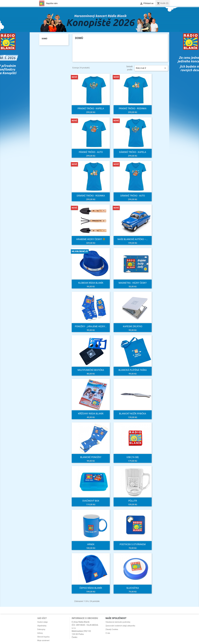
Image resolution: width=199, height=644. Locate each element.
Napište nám (52, 3)
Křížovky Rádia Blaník (91, 414)
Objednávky (42, 626)
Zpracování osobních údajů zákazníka (120, 626)
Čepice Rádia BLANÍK (91, 588)
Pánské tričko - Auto (91, 152)
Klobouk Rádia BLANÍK (91, 283)
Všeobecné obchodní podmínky (118, 622)
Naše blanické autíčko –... (133, 239)
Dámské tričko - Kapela (133, 152)
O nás (108, 633)
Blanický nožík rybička (133, 414)
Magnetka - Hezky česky (133, 283)
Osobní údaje (42, 622)
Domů (44, 39)
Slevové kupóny (43, 637)
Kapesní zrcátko (133, 326)
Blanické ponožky (91, 457)
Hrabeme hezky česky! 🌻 (91, 239)
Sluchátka (133, 588)
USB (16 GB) (133, 457)
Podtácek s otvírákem (133, 544)
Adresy (40, 633)
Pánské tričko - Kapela (91, 109)
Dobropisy (41, 629)
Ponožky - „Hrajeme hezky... (91, 326)
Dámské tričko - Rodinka (91, 196)
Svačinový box (91, 501)
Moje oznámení (43, 640)
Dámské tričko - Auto (133, 196)
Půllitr (133, 501)
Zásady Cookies (112, 629)
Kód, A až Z (151, 68)
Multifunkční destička (91, 370)
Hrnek (91, 544)
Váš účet (42, 618)
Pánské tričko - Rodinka (133, 109)
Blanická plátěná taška (133, 370)
